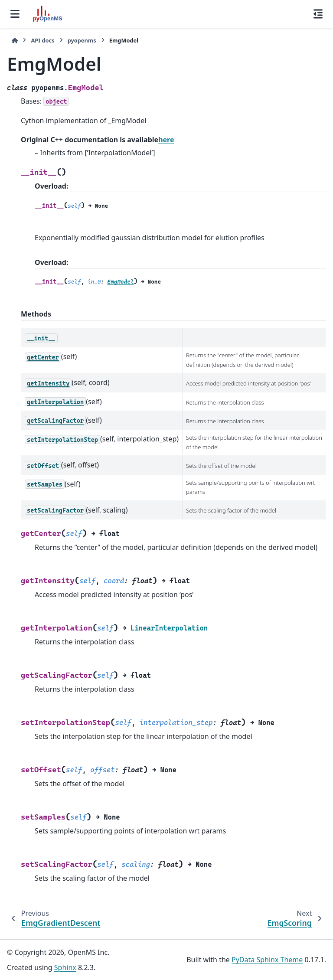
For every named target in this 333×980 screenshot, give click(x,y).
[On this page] (318, 14)
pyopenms (82, 40)
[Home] (15, 41)
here (166, 140)
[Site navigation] (15, 14)
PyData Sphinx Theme (267, 960)
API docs (42, 40)
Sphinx (65, 967)
